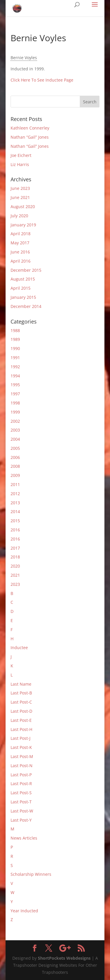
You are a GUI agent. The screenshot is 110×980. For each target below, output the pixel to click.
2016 (15, 530)
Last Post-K (21, 747)
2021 (15, 575)
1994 (15, 376)
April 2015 (21, 288)
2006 (15, 457)
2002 (15, 421)
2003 (15, 430)
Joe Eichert (21, 155)
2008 (15, 466)
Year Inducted (24, 911)
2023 (15, 584)
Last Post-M (22, 756)
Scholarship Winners (31, 874)
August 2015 (23, 279)
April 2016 (21, 261)
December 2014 (26, 306)
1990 (15, 348)
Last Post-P (21, 775)
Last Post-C (21, 702)
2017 (15, 548)
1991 (15, 358)
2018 (15, 557)
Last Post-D (21, 711)
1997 (15, 394)
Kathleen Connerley (30, 128)
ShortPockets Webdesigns (64, 958)
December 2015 (26, 270)
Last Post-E (21, 720)
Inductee (19, 647)
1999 (15, 412)
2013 (15, 503)
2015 (15, 521)
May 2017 (20, 243)
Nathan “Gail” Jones (30, 137)
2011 (15, 484)
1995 (15, 385)
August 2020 (23, 207)
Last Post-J (21, 738)
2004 (15, 439)
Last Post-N (22, 766)
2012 (15, 494)
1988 (15, 330)
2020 (15, 566)
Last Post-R (21, 783)
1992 (15, 367)
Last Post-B (21, 693)
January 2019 (23, 225)
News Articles (24, 838)
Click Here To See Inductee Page (42, 80)
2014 (15, 511)
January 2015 (23, 297)
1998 (15, 403)
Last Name (21, 684)
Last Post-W (22, 811)
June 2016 (20, 252)
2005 (15, 448)
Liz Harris (20, 164)
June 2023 (20, 188)
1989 (15, 339)
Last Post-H (21, 729)
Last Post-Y (21, 820)
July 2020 (19, 216)
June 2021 (20, 197)
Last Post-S (21, 793)
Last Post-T (21, 802)
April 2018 (21, 234)
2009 (15, 475)
